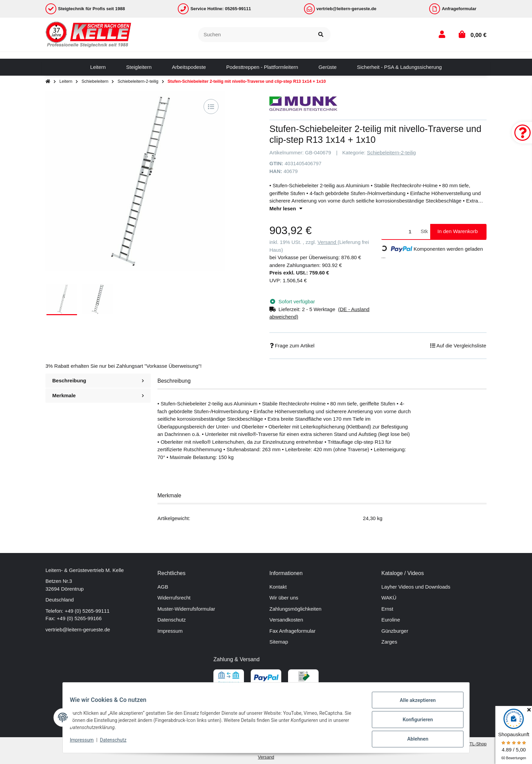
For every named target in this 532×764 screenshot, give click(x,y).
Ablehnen (414, 740)
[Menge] (400, 232)
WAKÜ (389, 598)
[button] (442, 34)
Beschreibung (98, 380)
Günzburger (395, 631)
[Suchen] (255, 35)
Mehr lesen (286, 208)
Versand (328, 242)
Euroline (391, 620)
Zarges (389, 642)
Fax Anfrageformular (292, 631)
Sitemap (279, 642)
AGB (163, 587)
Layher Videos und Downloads (416, 587)
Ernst (387, 609)
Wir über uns (284, 598)
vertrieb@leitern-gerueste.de (78, 629)
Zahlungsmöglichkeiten (295, 609)
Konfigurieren (414, 722)
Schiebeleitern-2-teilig (391, 152)
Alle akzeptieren (414, 705)
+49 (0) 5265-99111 (87, 611)
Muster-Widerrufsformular (186, 609)
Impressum (170, 631)
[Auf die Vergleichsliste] (211, 107)
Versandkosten (286, 620)
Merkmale (98, 395)
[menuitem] (98, 67)
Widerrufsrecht (174, 598)
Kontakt (278, 587)
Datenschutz (172, 620)
